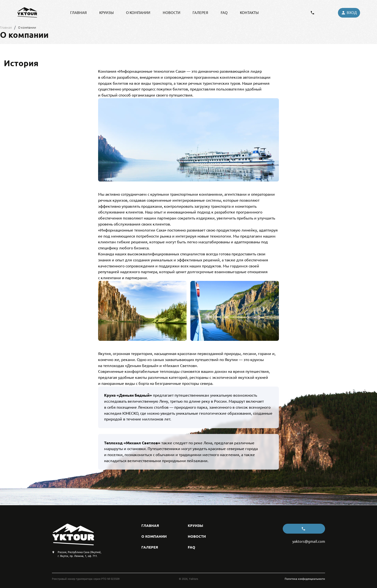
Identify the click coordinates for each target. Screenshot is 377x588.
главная (79, 13)
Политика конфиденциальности (305, 579)
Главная (6, 28)
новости (172, 13)
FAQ (224, 13)
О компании (27, 28)
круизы (107, 13)
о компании (138, 13)
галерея (200, 13)
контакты (249, 13)
